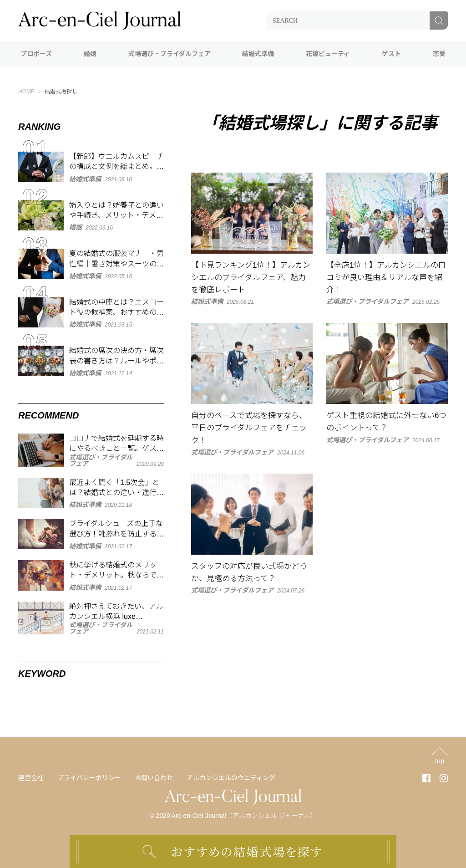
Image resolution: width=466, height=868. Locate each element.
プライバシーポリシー (89, 778)
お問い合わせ (154, 778)
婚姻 (90, 54)
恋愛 (439, 54)
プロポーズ (36, 54)
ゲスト (391, 54)
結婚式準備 (258, 54)
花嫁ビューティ (328, 54)
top (439, 761)
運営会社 (31, 778)
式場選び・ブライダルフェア (170, 54)
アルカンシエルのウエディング (231, 778)
